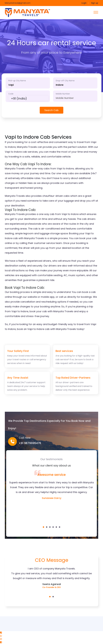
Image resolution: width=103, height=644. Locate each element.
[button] (43, 527)
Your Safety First (18, 351)
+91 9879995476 (30, 443)
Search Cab (51, 110)
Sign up (95, 3)
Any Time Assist (18, 378)
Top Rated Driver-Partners (73, 378)
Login (84, 3)
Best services (64, 351)
